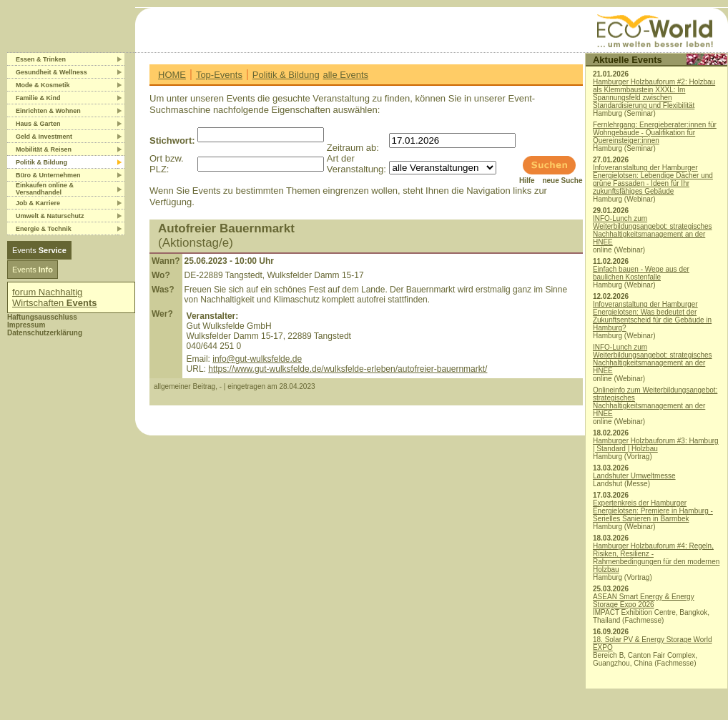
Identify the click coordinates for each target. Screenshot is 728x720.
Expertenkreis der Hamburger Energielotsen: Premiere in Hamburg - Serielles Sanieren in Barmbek (653, 511)
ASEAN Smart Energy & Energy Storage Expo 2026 (644, 601)
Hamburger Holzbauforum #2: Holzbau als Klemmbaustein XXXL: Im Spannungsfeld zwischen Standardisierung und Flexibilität (654, 94)
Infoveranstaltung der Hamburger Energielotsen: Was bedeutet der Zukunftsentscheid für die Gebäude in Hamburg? (652, 316)
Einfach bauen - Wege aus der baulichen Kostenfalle (641, 273)
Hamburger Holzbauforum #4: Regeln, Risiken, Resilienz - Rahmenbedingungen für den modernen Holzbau (656, 558)
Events (39, 250)
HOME (172, 75)
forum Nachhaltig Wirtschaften (55, 297)
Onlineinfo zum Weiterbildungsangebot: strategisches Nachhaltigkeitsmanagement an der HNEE (655, 402)
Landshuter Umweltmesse (634, 476)
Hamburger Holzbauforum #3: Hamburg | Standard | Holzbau (656, 445)
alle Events (345, 75)
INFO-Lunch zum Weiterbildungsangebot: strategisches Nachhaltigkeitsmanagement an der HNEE (653, 230)
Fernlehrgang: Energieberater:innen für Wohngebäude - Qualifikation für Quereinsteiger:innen (655, 133)
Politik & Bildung (286, 75)
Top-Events (219, 75)
